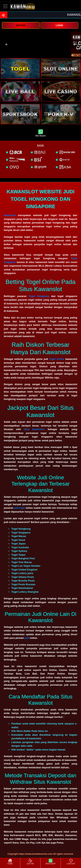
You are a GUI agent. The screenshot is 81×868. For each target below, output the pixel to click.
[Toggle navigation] (5, 6)
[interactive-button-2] (61, 69)
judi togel (19, 508)
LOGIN (59, 25)
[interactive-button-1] (20, 69)
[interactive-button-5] (20, 114)
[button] (7, 44)
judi (27, 638)
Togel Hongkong (39, 296)
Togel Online (57, 359)
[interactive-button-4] (61, 91)
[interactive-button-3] (20, 91)
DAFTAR (21, 25)
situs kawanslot (34, 429)
